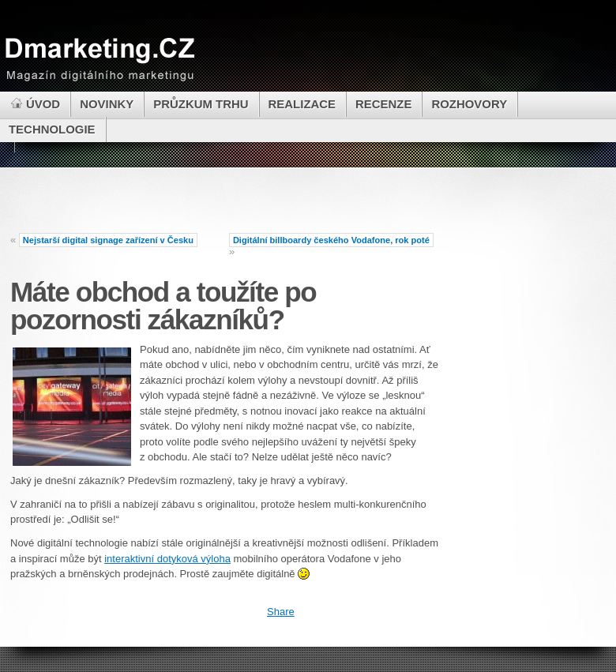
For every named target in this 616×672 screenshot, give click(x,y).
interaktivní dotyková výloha (167, 559)
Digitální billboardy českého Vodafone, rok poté (331, 240)
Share (281, 612)
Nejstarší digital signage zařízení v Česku (108, 240)
